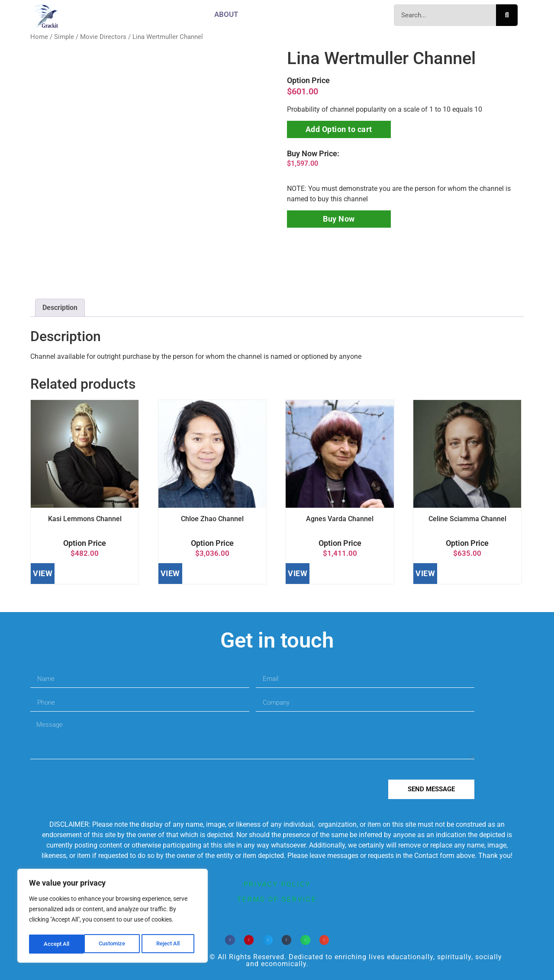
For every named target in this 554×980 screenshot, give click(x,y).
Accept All (170, 944)
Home (39, 37)
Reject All (114, 944)
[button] (230, 940)
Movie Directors (103, 37)
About (226, 14)
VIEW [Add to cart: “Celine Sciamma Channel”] (425, 573)
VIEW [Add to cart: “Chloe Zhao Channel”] (170, 573)
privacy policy (277, 884)
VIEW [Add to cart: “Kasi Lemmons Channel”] (43, 573)
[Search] (507, 15)
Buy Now (339, 219)
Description (60, 308)
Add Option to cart (339, 129)
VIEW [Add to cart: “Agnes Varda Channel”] (298, 573)
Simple (64, 37)
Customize (57, 944)
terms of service (277, 899)
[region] (113, 917)
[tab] (60, 308)
